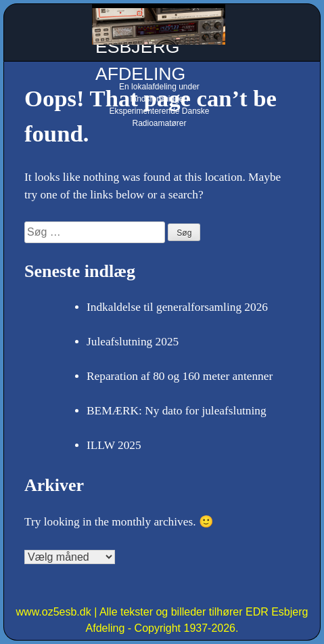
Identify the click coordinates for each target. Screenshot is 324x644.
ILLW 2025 (114, 445)
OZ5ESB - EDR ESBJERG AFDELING (158, 47)
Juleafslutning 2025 (133, 342)
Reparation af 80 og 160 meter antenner (180, 376)
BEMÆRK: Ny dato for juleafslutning (177, 411)
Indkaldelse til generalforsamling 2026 (177, 307)
